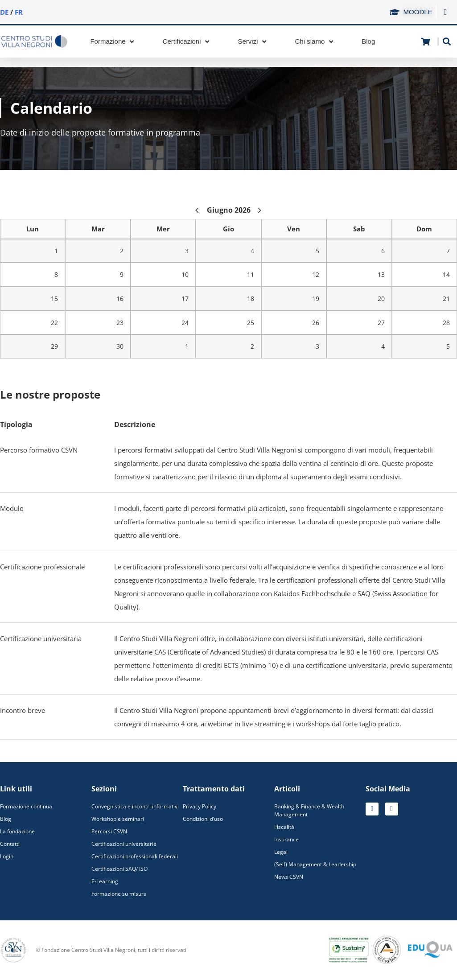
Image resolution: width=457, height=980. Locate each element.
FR (19, 12)
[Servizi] (253, 41)
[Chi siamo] (315, 41)
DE (4, 12)
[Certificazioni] (187, 41)
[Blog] (368, 41)
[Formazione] (113, 41)
